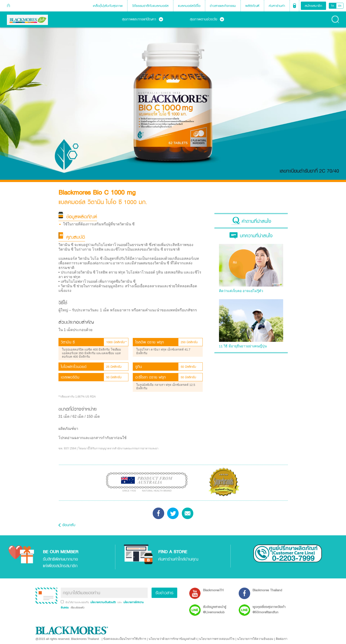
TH (332, 6)
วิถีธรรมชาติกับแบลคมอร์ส (150, 6)
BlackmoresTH (213, 590)
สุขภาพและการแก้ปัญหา (143, 19)
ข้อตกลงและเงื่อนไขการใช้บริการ (125, 639)
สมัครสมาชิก (313, 6)
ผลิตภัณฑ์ (252, 6)
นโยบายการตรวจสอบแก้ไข (217, 639)
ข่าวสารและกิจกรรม (223, 6)
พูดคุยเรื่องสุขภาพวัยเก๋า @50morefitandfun (269, 609)
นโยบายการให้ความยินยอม (255, 639)
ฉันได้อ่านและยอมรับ (78, 602)
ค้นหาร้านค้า (277, 6)
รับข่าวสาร (164, 593)
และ (120, 602)
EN (340, 6)
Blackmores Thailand (267, 590)
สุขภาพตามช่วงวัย (207, 19)
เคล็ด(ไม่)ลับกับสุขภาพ (108, 6)
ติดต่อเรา (282, 639)
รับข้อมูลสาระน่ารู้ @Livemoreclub (215, 609)
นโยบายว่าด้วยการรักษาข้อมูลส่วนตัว (173, 639)
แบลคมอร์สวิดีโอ (189, 6)
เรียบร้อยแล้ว (77, 608)
